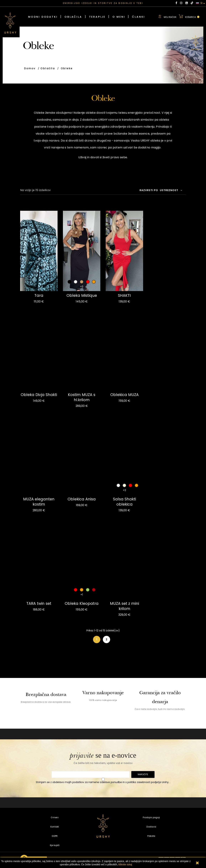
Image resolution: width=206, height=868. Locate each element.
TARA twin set (39, 603)
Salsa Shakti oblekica (124, 502)
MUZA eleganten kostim (39, 502)
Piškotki (151, 836)
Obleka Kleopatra (82, 603)
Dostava (151, 827)
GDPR (55, 836)
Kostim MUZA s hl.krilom (82, 397)
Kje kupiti (55, 845)
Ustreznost (171, 190)
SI (201, 3)
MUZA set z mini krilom (124, 606)
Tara (39, 295)
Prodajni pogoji (151, 817)
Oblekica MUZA (124, 395)
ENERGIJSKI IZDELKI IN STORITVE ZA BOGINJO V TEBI (103, 3)
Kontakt (55, 827)
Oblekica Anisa (82, 499)
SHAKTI (124, 295)
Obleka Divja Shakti (39, 395)
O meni (55, 817)
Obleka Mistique (82, 295)
